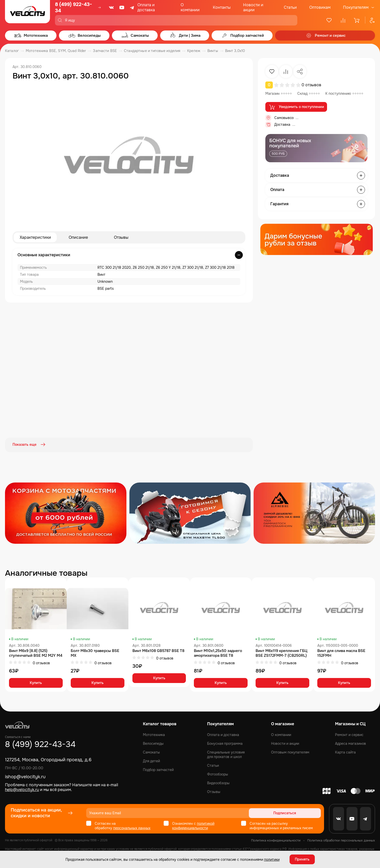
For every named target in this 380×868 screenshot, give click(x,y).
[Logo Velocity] (27, 13)
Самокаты (151, 752)
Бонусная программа (225, 743)
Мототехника (154, 734)
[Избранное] (329, 20)
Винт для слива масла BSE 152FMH (341, 653)
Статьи (290, 7)
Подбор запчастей (158, 769)
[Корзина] (357, 20)
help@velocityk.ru (22, 789)
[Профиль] (370, 20)
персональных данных (132, 827)
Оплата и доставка (146, 7)
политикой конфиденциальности (193, 825)
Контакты (222, 7)
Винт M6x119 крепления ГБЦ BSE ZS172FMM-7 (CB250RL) (281, 653)
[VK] (111, 7)
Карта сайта (345, 752)
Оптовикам (320, 7)
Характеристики (35, 237)
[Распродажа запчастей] (66, 513)
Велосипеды (153, 743)
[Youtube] (122, 7)
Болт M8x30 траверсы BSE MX (95, 653)
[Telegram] (132, 7)
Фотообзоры (218, 774)
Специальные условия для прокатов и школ (226, 754)
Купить (36, 682)
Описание (78, 237)
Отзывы (121, 237)
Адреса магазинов (351, 743)
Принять (302, 859)
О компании (190, 7)
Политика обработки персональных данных (341, 840)
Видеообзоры (218, 782)
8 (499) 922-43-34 (73, 7)
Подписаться (302, 812)
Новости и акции (253, 7)
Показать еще (29, 445)
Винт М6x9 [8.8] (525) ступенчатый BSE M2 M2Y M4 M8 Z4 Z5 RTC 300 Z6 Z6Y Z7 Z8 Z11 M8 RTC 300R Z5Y (36, 653)
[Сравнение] (343, 20)
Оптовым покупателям (290, 752)
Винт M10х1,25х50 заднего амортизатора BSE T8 (218, 653)
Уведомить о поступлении (296, 107)
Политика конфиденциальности (276, 840)
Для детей (151, 760)
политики (272, 859)
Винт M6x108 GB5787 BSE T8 (158, 650)
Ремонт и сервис (349, 734)
